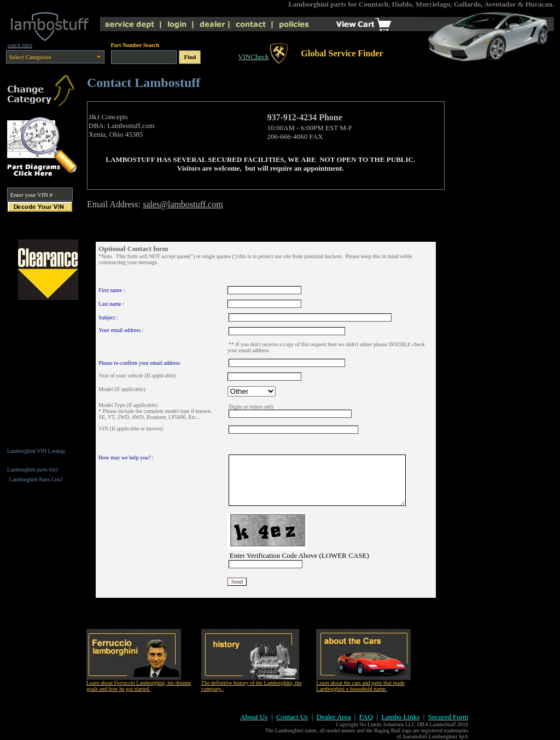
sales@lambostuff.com (183, 204)
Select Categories (30, 57)
